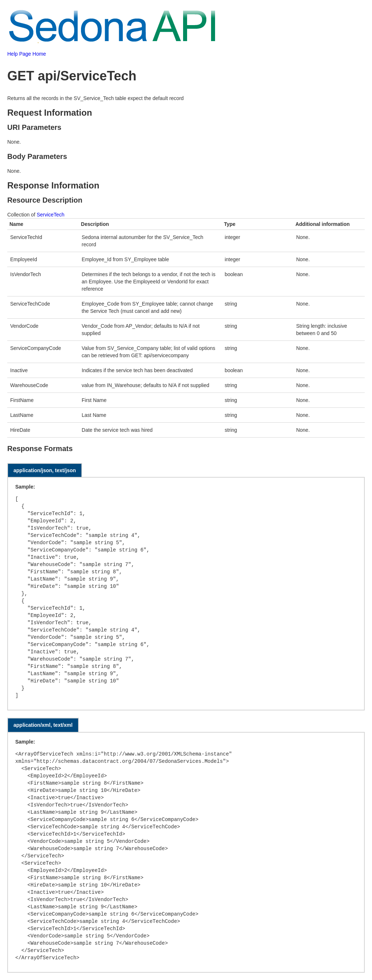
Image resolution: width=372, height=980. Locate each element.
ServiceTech (50, 215)
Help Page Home (27, 54)
